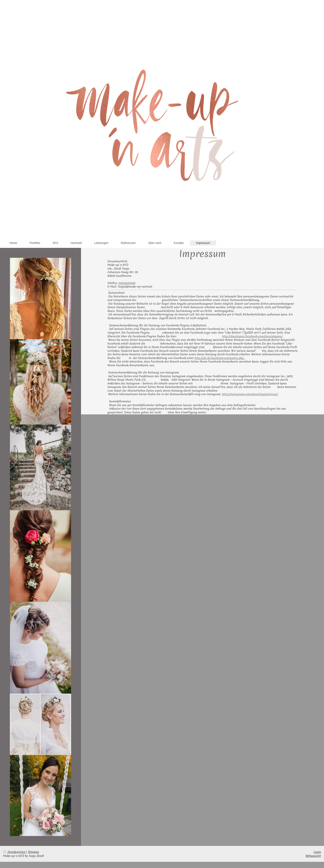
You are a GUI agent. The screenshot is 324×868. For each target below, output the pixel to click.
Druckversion (15, 852)
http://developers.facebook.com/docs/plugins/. (253, 336)
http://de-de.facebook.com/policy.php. (220, 358)
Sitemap (33, 852)
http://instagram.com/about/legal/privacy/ (250, 394)
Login (317, 852)
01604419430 (127, 283)
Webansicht (313, 856)
